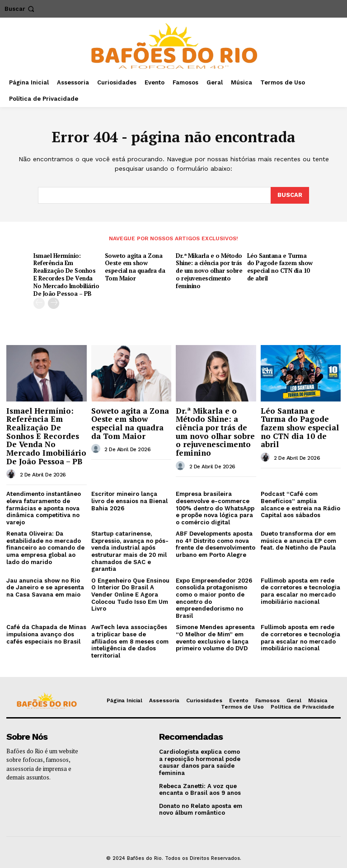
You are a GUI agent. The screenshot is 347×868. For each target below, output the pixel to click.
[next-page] (54, 303)
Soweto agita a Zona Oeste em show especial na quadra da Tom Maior (135, 267)
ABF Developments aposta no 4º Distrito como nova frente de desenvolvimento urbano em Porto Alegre (216, 544)
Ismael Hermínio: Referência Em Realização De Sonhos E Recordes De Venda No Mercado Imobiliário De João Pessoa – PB (66, 275)
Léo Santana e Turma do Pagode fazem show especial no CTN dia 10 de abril (280, 267)
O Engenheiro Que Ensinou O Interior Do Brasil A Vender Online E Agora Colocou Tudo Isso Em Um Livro (130, 595)
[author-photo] (12, 474)
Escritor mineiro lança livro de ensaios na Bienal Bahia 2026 (129, 501)
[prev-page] (39, 303)
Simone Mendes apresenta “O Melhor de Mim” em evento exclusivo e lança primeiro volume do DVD (215, 638)
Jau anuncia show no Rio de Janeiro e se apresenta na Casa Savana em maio (45, 588)
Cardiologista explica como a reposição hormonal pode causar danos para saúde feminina (200, 762)
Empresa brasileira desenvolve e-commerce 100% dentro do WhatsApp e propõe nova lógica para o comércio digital (215, 508)
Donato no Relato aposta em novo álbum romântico (201, 810)
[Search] (290, 195)
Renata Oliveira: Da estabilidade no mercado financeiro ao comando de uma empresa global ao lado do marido (45, 548)
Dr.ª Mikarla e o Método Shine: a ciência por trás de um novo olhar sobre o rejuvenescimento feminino (209, 271)
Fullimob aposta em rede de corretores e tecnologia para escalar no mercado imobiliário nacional (300, 591)
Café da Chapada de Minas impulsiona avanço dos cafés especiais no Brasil (46, 634)
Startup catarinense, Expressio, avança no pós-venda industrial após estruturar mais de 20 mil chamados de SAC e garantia (130, 551)
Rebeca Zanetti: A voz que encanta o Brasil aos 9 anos (200, 790)
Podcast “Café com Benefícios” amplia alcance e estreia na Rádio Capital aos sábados (300, 504)
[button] (20, 9)
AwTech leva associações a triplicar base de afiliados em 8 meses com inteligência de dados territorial (130, 641)
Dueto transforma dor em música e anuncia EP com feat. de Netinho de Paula (298, 541)
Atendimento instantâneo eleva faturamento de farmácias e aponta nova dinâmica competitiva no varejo (44, 508)
